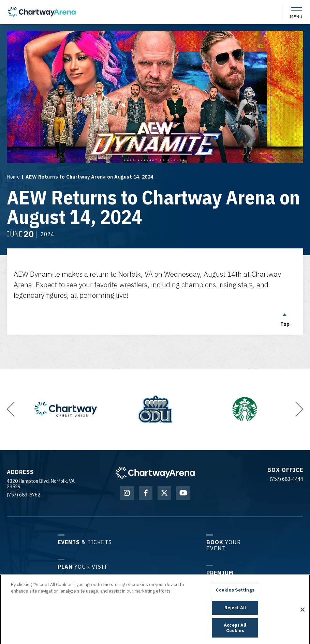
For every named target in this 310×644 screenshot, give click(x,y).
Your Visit (83, 566)
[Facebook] (146, 493)
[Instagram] (127, 493)
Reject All (235, 612)
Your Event (224, 545)
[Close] (302, 614)
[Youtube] (183, 493)
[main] (155, 179)
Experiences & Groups (229, 579)
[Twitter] (164, 493)
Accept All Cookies (235, 632)
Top (285, 318)
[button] (11, 409)
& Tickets (85, 542)
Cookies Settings (235, 594)
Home (13, 177)
